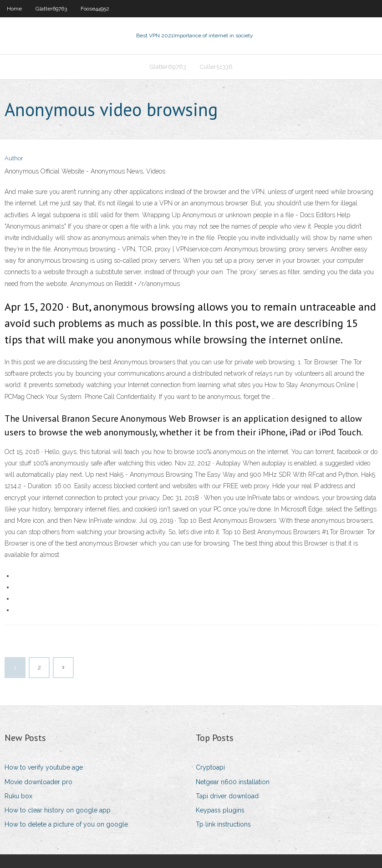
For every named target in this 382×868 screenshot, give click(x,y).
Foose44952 (95, 9)
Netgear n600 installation (233, 782)
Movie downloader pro (38, 782)
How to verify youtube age (44, 767)
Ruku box (18, 796)
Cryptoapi (210, 767)
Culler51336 (216, 67)
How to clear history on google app (58, 810)
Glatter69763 (51, 9)
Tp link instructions (223, 824)
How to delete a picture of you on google (66, 824)
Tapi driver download (227, 796)
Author (14, 158)
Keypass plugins (220, 810)
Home (14, 9)
